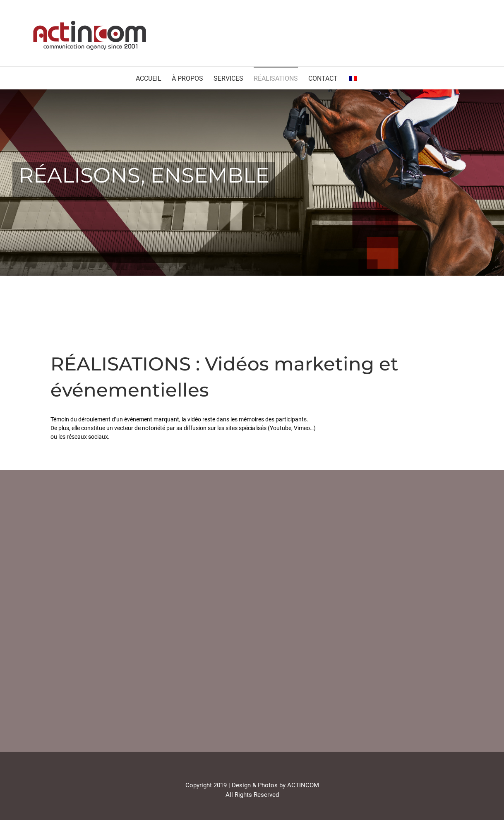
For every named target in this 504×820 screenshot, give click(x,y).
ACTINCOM (303, 785)
